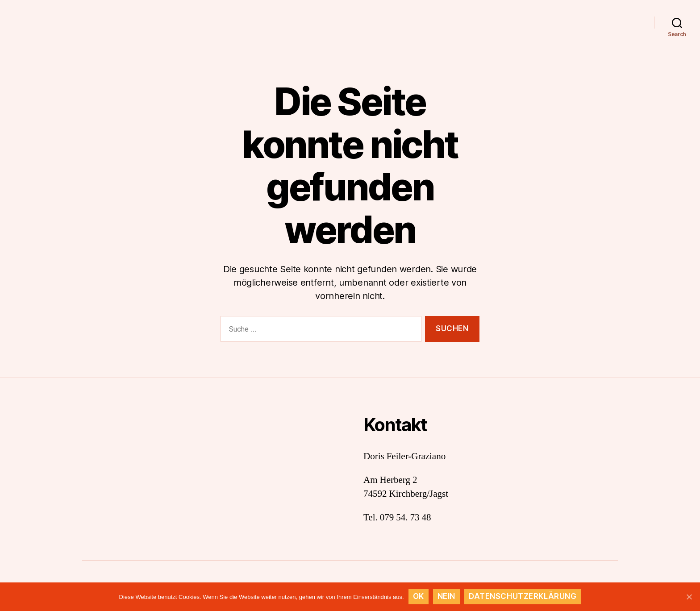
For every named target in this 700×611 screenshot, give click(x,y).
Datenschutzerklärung (523, 596)
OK (419, 596)
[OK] (689, 597)
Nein (446, 596)
